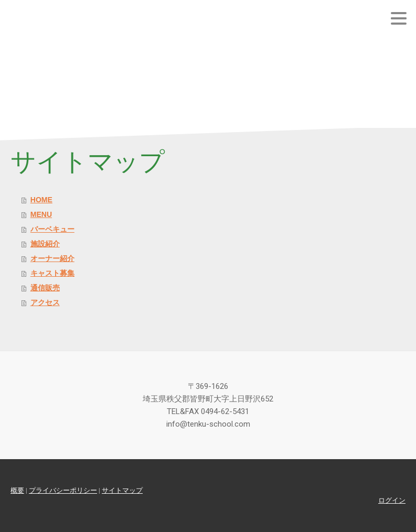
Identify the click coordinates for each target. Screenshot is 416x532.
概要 (17, 490)
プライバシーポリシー (63, 490)
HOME (41, 200)
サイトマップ (122, 490)
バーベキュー (52, 229)
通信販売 (45, 288)
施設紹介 (45, 244)
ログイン (392, 500)
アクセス (45, 302)
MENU (41, 214)
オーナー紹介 (52, 258)
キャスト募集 (52, 273)
